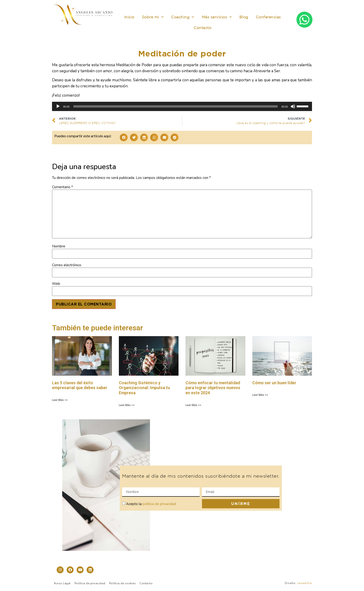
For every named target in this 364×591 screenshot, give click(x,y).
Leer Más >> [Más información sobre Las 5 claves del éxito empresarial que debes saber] (60, 400)
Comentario (62, 187)
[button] (124, 137)
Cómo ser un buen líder (274, 383)
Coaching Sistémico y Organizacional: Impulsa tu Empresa (144, 388)
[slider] (176, 106)
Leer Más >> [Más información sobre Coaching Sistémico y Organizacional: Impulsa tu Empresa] (127, 405)
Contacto (202, 28)
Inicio (129, 17)
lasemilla (305, 583)
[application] (182, 106)
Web (56, 284)
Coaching (183, 17)
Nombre (59, 246)
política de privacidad (159, 504)
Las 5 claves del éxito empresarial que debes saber (80, 385)
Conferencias (268, 17)
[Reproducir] (58, 106)
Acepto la (151, 504)
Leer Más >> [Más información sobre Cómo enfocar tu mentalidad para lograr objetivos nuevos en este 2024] (193, 405)
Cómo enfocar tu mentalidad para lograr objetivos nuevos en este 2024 (213, 388)
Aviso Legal (62, 583)
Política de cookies (123, 583)
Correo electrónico (67, 265)
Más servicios (217, 17)
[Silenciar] (293, 106)
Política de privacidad (90, 583)
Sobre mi (153, 17)
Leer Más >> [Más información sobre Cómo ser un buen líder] (260, 395)
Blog (244, 17)
